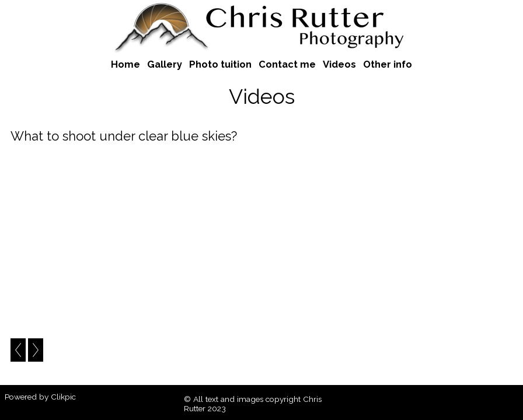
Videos (339, 64)
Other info (388, 64)
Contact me (287, 64)
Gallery (165, 64)
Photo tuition (220, 64)
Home (125, 64)
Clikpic (63, 397)
